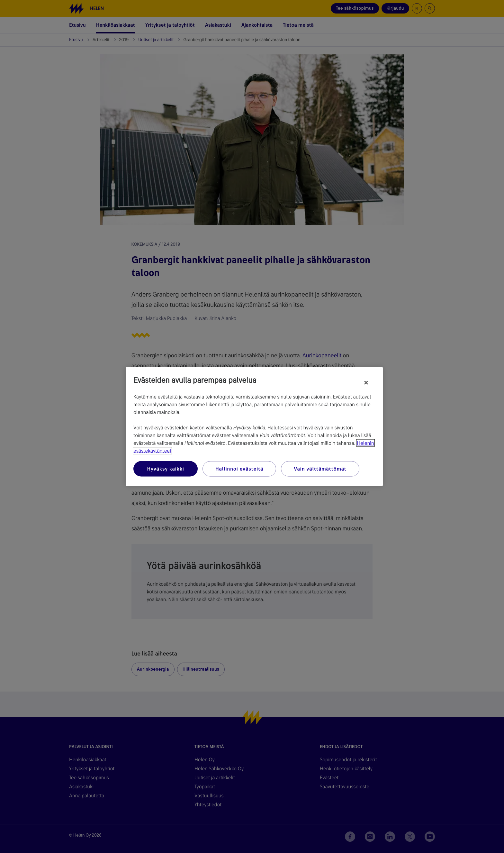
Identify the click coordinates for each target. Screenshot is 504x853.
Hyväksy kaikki (165, 469)
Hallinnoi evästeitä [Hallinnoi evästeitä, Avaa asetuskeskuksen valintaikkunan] (239, 469)
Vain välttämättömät (320, 469)
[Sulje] (366, 383)
